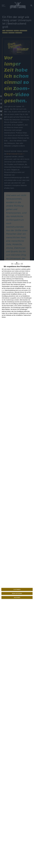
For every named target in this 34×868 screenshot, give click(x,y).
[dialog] (17, 564)
